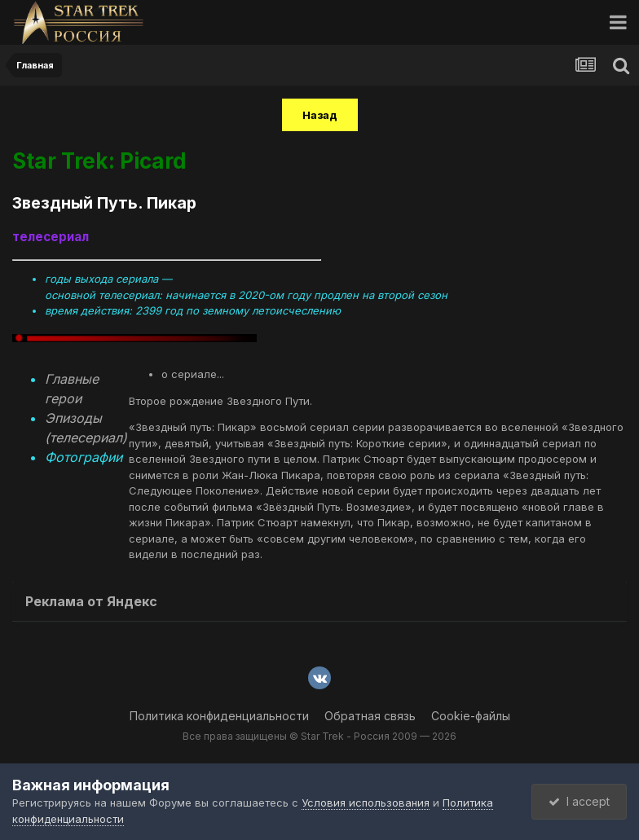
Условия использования (366, 803)
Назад (320, 115)
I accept (579, 801)
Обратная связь (370, 716)
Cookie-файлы (471, 716)
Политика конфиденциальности (219, 716)
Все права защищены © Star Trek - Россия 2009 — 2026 (319, 736)
